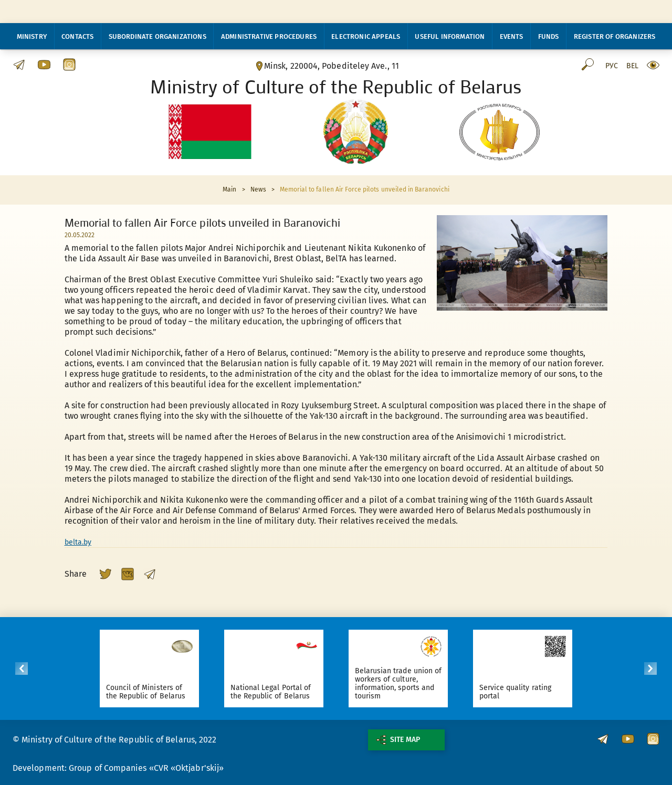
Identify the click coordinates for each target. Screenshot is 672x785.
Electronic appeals (366, 36)
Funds (549, 36)
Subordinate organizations (157, 36)
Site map (398, 740)
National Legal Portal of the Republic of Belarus (288, 692)
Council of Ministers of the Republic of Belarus (163, 692)
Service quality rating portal (533, 692)
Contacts (77, 36)
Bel (632, 66)
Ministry (32, 36)
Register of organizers (615, 36)
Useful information (450, 36)
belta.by (78, 542)
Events (512, 36)
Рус (612, 66)
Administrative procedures (269, 36)
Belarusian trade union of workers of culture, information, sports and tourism (416, 683)
